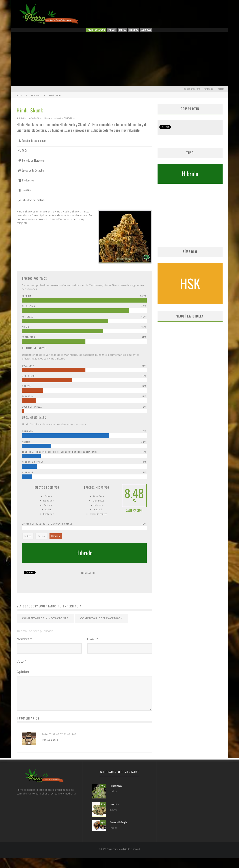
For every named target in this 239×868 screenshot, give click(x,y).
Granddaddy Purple (118, 832)
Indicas (108, 32)
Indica (28, 541)
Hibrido (23, 123)
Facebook (208, 94)
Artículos (163, 32)
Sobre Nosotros (192, 94)
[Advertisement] (120, 64)
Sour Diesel (115, 814)
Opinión (23, 676)
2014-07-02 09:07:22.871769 (59, 744)
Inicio (19, 100)
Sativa (41, 541)
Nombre (24, 644)
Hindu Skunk (30, 115)
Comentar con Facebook (101, 623)
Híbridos (143, 32)
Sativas (125, 32)
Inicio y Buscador (82, 32)
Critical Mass (116, 795)
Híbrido (56, 541)
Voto (21, 666)
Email (93, 644)
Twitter (220, 94)
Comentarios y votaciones (45, 623)
